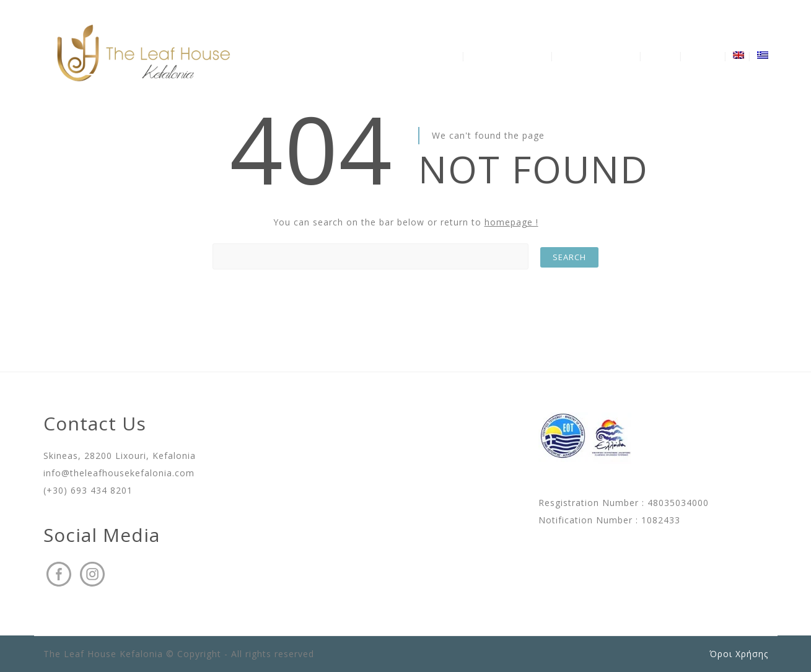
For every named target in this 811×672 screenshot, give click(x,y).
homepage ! (511, 222)
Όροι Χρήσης (739, 654)
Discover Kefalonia (509, 55)
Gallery (662, 55)
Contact (704, 55)
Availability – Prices (597, 55)
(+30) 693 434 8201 (88, 490)
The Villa (441, 55)
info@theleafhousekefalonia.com (119, 473)
